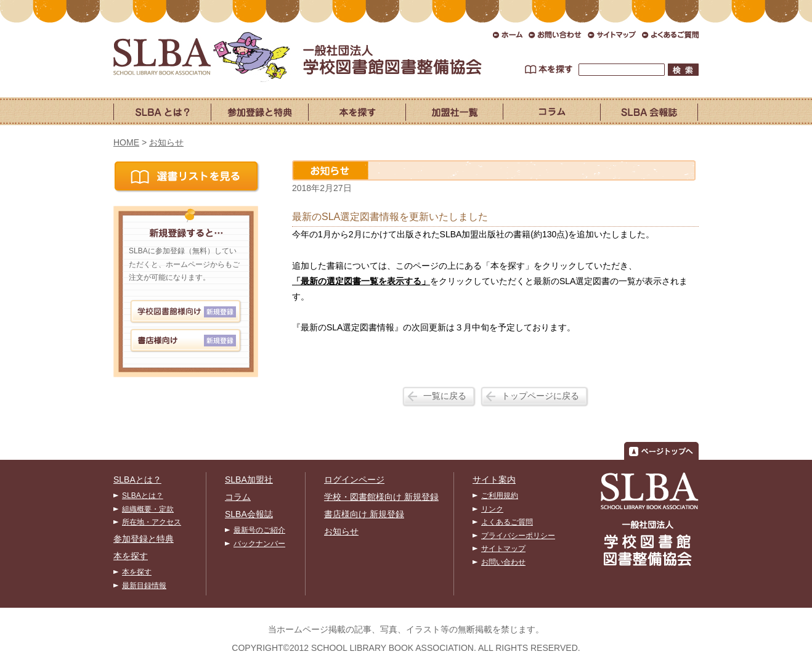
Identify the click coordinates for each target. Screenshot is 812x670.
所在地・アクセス (152, 522)
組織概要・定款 (148, 509)
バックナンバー (259, 544)
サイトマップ (503, 549)
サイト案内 (494, 480)
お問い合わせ (503, 562)
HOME (126, 142)
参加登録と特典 (144, 539)
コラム (238, 497)
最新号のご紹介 (259, 530)
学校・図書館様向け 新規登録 (381, 497)
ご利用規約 (500, 496)
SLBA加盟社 (249, 480)
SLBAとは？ (137, 480)
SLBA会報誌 (249, 514)
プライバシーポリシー (518, 536)
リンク (492, 509)
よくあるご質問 (507, 522)
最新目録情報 (144, 586)
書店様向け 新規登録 (364, 514)
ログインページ (354, 480)
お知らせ (166, 142)
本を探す (131, 556)
